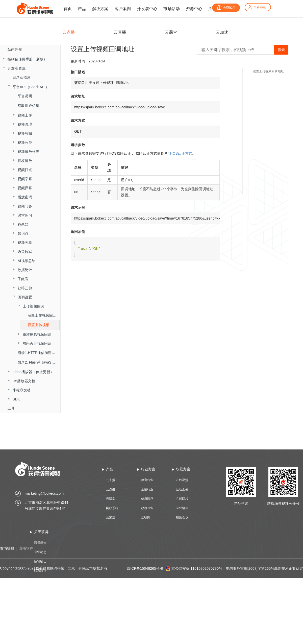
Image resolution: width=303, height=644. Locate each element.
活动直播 (182, 489)
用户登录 (257, 8)
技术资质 (40, 580)
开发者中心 (147, 9)
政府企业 (147, 508)
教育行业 (147, 480)
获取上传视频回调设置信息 (44, 315)
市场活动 (172, 9)
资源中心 (194, 9)
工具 (11, 408)
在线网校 (182, 499)
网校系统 (112, 508)
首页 (68, 9)
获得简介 (40, 543)
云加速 (111, 517)
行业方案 (148, 469)
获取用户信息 (28, 106)
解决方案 (100, 9)
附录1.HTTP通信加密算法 (38, 353)
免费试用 (226, 8)
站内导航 (15, 50)
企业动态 (40, 552)
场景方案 (183, 469)
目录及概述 (22, 77)
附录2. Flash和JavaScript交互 (39, 362)
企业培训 (182, 508)
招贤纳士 (40, 561)
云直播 (111, 480)
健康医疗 (147, 499)
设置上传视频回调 (42, 325)
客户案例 (123, 9)
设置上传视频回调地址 (268, 71)
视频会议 (182, 517)
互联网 (146, 517)
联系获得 (40, 571)
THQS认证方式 (180, 153)
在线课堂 (182, 480)
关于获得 (41, 532)
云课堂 (111, 499)
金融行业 (147, 489)
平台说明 (25, 96)
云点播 (111, 489)
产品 (82, 9)
